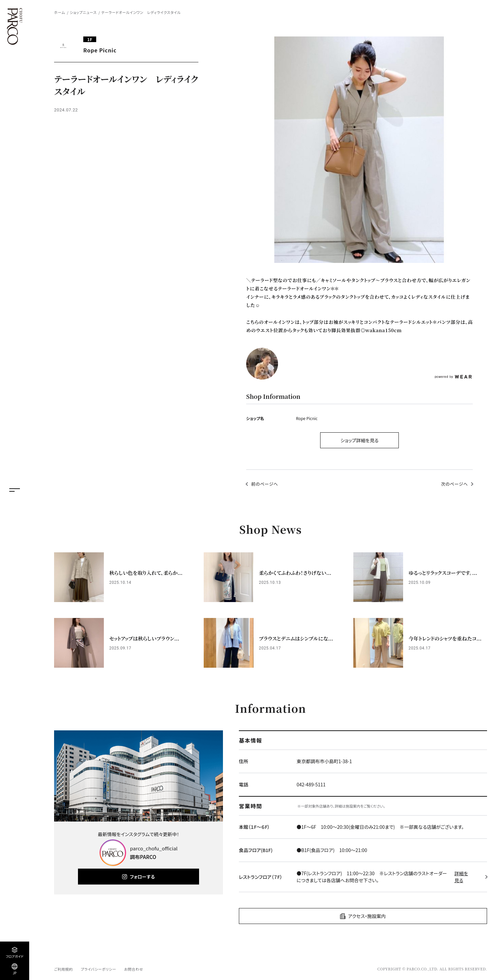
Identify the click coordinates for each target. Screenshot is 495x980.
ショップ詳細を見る (359, 440)
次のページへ (454, 484)
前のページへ (265, 484)
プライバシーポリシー (98, 969)
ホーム (60, 12)
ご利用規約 (63, 969)
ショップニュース (83, 12)
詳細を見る (461, 877)
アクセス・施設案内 (367, 916)
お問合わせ (134, 969)
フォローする (142, 877)
